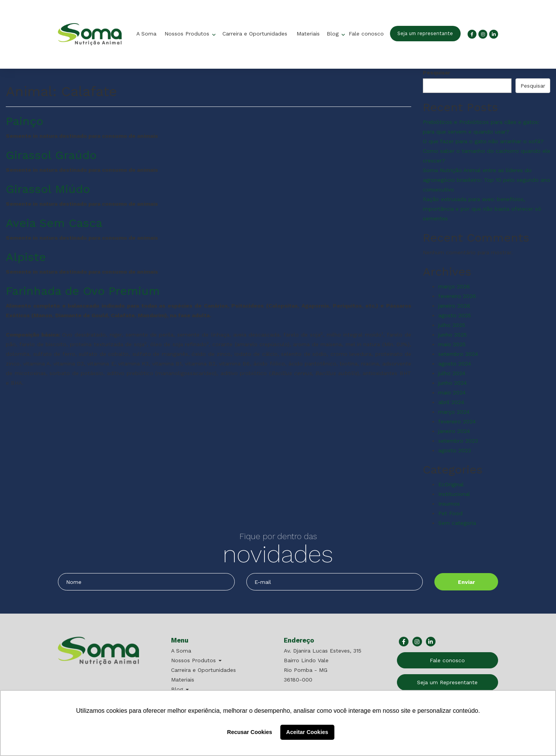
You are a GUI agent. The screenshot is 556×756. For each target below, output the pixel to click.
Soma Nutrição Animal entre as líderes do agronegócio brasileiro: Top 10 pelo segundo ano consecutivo (486, 180)
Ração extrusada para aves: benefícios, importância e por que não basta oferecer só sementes (482, 209)
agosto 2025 (455, 315)
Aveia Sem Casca (54, 223)
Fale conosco (366, 34)
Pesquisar (436, 73)
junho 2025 (453, 335)
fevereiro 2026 (457, 296)
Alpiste (26, 257)
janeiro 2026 (454, 306)
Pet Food (450, 513)
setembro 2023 (458, 441)
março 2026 (454, 286)
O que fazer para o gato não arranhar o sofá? (483, 141)
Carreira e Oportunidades (255, 34)
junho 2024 (453, 383)
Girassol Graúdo (51, 155)
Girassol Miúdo (48, 189)
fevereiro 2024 (457, 421)
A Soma (146, 34)
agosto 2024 (455, 364)
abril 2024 (451, 402)
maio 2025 (452, 344)
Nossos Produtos (188, 34)
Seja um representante (425, 33)
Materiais (308, 34)
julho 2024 (452, 373)
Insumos (449, 504)
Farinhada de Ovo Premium (83, 291)
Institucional (454, 494)
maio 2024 (452, 392)
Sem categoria (457, 523)
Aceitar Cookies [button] (307, 732)
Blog (334, 34)
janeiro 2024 (454, 431)
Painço (25, 121)
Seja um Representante (447, 682)
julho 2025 (452, 325)
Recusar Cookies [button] (250, 732)
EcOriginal (451, 484)
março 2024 (454, 412)
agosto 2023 (455, 450)
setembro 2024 (458, 354)
